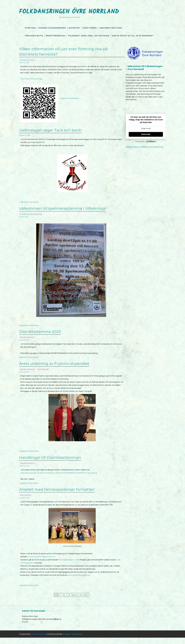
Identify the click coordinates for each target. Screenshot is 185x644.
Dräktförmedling (56, 35)
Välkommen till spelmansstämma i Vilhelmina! (67, 211)
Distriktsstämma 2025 (44, 334)
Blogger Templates (77, 640)
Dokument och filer (111, 27)
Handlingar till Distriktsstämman (54, 459)
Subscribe (141, 134)
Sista (84, 600)
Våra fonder (90, 27)
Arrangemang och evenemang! (35, 216)
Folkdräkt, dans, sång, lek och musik (89, 35)
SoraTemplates (43, 640)
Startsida (30, 27)
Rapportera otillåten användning (140, 146)
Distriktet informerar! (32, 59)
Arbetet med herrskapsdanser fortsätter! (61, 491)
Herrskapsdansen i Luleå (74, 564)
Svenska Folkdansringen (52, 27)
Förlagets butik (34, 35)
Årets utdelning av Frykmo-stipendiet (59, 366)
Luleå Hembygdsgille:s (40, 567)
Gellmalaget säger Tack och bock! (55, 133)
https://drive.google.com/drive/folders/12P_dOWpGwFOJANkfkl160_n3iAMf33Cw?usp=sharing (63, 474)
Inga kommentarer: (74, 100)
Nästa (73, 600)
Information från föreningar (36, 81)
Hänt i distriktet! (47, 371)
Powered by (142, 141)
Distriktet (74, 27)
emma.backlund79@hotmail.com (46, 561)
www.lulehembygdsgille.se (94, 580)
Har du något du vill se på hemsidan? (133, 35)
